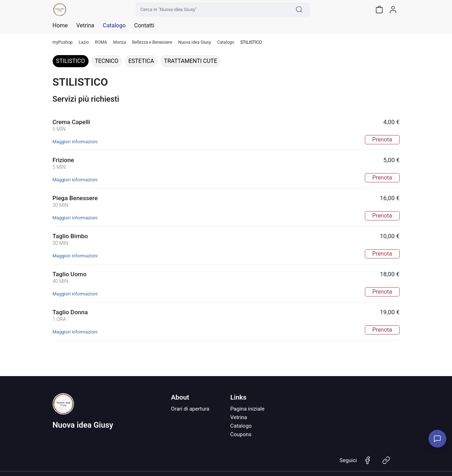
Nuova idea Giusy (195, 42)
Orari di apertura (190, 409)
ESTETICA (141, 61)
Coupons (241, 434)
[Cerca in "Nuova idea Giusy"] (213, 10)
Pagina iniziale (247, 409)
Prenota (382, 140)
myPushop (63, 42)
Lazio (84, 42)
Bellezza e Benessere (152, 42)
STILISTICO (71, 61)
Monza (119, 42)
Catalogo (114, 26)
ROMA (101, 42)
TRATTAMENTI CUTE (190, 61)
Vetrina (238, 417)
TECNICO (107, 61)
